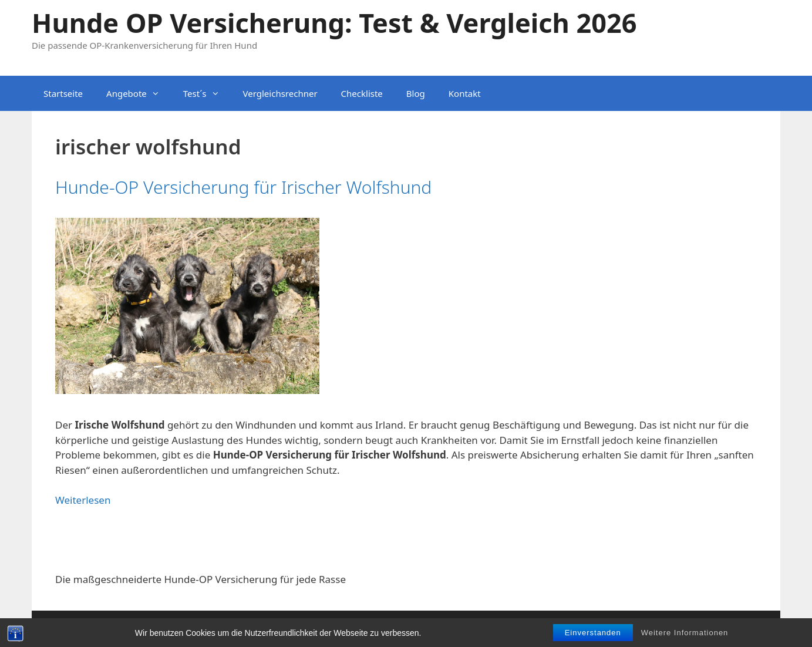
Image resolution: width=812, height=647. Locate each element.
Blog (416, 93)
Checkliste (362, 93)
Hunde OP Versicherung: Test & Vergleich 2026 (334, 23)
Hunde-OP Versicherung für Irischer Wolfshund (243, 187)
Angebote (139, 93)
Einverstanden (593, 635)
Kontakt (465, 93)
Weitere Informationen (685, 635)
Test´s (207, 93)
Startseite (63, 93)
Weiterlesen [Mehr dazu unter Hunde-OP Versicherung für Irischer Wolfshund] (83, 500)
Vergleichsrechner (280, 93)
